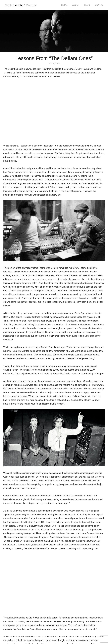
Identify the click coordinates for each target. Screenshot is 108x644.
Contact (100, 5)
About (76, 5)
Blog (87, 5)
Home (64, 5)
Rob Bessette (20, 5)
